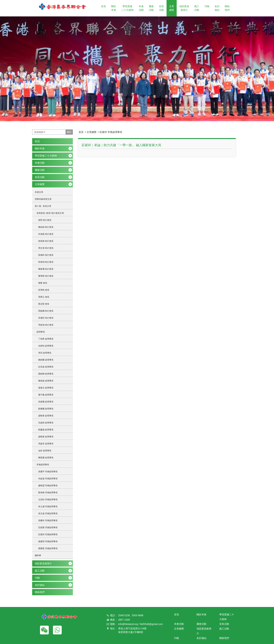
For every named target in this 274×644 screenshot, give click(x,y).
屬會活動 (151, 8)
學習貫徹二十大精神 (127, 8)
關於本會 (114, 8)
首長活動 (161, 8)
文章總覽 (172, 8)
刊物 (207, 6)
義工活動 (197, 8)
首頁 (103, 6)
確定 (69, 132)
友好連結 (217, 8)
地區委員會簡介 (184, 8)
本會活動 (141, 8)
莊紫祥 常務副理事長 (111, 132)
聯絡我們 (227, 8)
